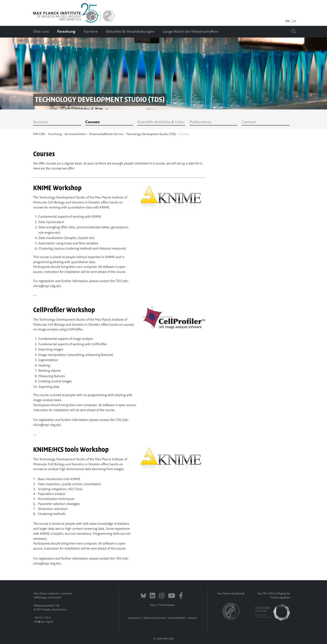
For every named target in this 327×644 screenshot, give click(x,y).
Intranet (192, 618)
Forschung (66, 32)
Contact (249, 122)
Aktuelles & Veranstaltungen (130, 32)
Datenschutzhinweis (155, 618)
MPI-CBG (39, 134)
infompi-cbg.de (43, 622)
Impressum (134, 618)
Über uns (41, 32)
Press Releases (167, 605)
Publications (200, 122)
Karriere (91, 32)
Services (40, 122)
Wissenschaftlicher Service (106, 134)
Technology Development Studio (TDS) (151, 134)
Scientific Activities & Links (161, 122)
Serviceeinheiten (75, 134)
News (153, 605)
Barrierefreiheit (177, 618)
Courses (92, 122)
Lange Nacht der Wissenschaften (190, 32)
